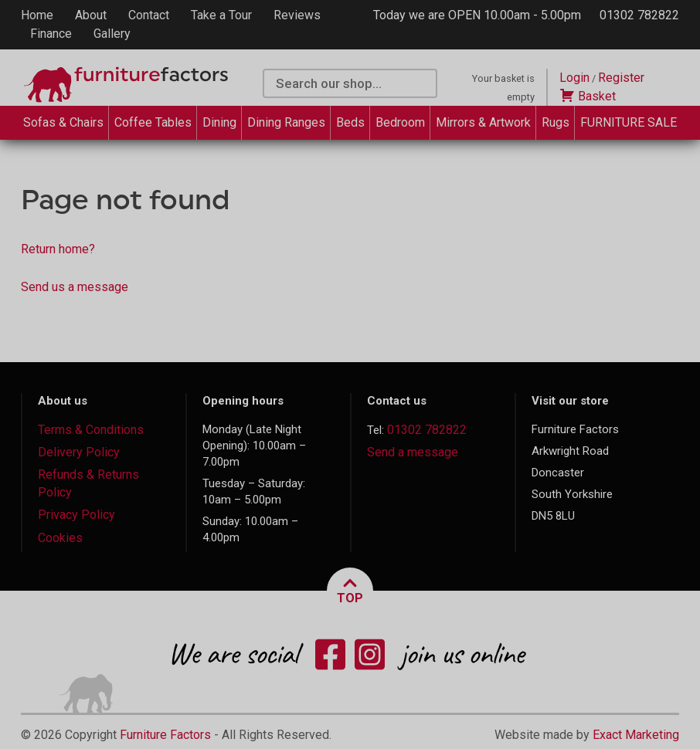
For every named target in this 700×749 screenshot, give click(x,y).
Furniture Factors (165, 735)
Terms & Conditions (91, 430)
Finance (51, 34)
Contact (149, 15)
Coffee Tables (153, 122)
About (91, 15)
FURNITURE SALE (629, 122)
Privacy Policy (76, 515)
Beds (350, 122)
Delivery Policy (79, 452)
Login (574, 78)
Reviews (297, 15)
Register (621, 78)
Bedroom (400, 122)
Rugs (556, 122)
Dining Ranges (286, 122)
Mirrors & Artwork (483, 122)
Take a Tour (221, 15)
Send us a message (75, 287)
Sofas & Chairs (63, 122)
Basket (588, 96)
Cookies (60, 538)
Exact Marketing (636, 735)
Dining (219, 122)
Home (37, 15)
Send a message (413, 452)
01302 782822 (639, 15)
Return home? (58, 249)
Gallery (112, 34)
